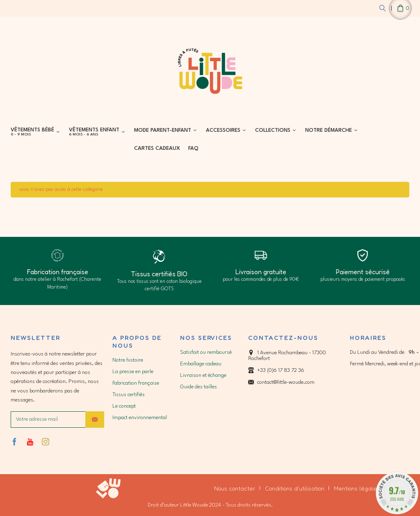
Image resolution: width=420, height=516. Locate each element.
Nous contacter (235, 488)
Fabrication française (136, 383)
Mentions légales (357, 488)
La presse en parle (133, 372)
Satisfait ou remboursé (206, 352)
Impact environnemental (140, 418)
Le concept (124, 406)
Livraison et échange (203, 375)
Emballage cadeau (201, 364)
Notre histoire (128, 360)
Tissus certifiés (129, 395)
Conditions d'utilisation (295, 488)
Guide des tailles (199, 387)
